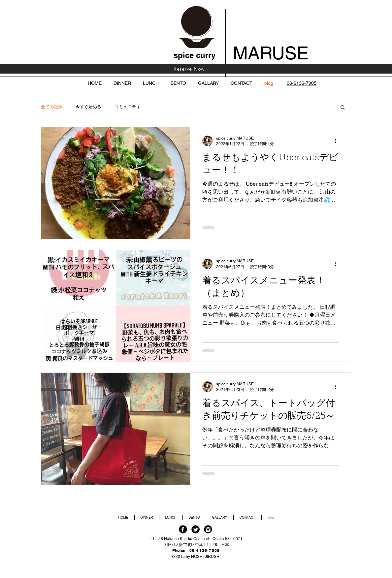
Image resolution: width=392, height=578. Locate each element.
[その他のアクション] (338, 141)
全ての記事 (52, 107)
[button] (343, 108)
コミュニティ (127, 107)
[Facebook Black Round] (183, 529)
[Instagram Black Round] (208, 529)
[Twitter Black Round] (196, 529)
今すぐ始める (88, 107)
